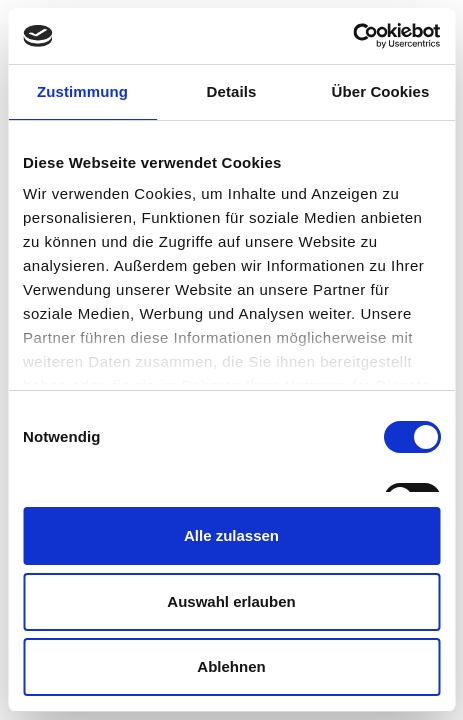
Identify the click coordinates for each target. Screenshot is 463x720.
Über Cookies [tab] (381, 91)
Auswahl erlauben (231, 601)
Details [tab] (232, 91)
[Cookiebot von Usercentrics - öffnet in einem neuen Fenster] (352, 36)
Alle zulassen (231, 535)
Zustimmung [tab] (82, 91)
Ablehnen (231, 666)
